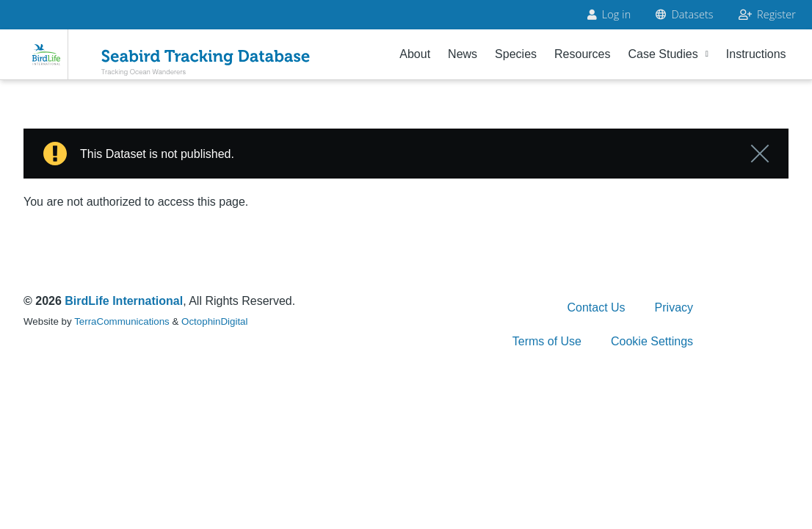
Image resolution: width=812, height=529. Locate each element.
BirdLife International (124, 301)
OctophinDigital (214, 321)
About (415, 54)
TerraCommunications (122, 321)
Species (516, 54)
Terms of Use (547, 341)
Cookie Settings (652, 341)
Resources (582, 54)
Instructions (756, 54)
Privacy (674, 307)
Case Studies (668, 54)
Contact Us (596, 307)
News (463, 54)
